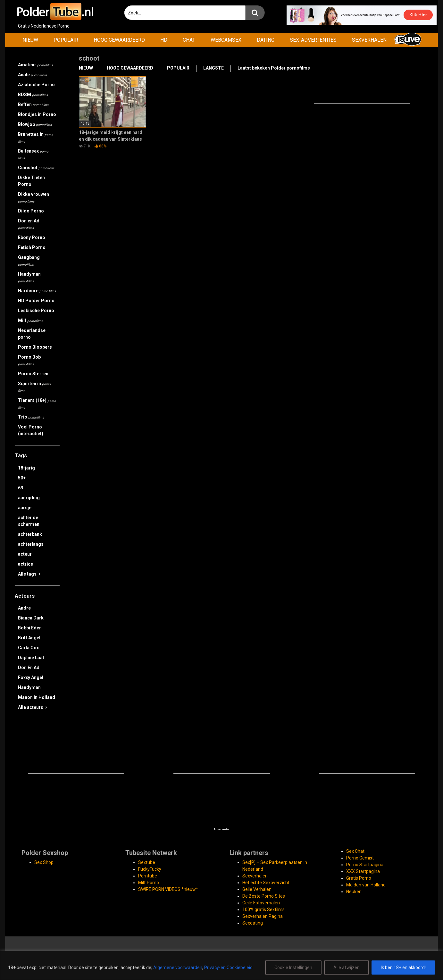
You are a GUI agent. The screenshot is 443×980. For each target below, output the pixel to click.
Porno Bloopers (35, 347)
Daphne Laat (31, 658)
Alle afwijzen (347, 968)
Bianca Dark (31, 618)
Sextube (147, 862)
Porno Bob (29, 360)
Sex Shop (44, 862)
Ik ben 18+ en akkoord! (403, 968)
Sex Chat (355, 851)
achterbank (30, 534)
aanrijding (29, 498)
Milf (30, 320)
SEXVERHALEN (369, 40)
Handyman (29, 277)
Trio (31, 417)
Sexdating (253, 923)
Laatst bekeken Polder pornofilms (274, 68)
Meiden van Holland (366, 885)
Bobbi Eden (30, 628)
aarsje (25, 508)
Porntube (148, 876)
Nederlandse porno (32, 334)
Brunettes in (36, 137)
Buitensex (33, 154)
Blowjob (35, 124)
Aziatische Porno (36, 85)
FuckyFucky (150, 869)
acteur (25, 554)
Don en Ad (29, 224)
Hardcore (37, 291)
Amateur (35, 65)
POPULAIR (66, 40)
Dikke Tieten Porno (31, 181)
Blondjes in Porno (37, 114)
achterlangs (31, 544)
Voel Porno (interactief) (31, 430)
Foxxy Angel (31, 677)
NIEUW (30, 40)
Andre (24, 608)
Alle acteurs (33, 707)
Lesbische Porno (36, 311)
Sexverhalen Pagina (263, 916)
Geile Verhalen (257, 889)
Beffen (33, 104)
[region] (221, 965)
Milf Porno (149, 883)
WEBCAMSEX (226, 40)
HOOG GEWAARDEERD (119, 40)
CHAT (189, 40)
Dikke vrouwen (33, 197)
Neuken (354, 892)
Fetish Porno (32, 247)
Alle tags (29, 574)
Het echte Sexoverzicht (266, 883)
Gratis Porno (359, 878)
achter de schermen (29, 521)
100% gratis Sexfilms (263, 909)
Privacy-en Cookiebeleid (228, 968)
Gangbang (29, 261)
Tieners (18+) (37, 403)
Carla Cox (28, 648)
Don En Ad (29, 668)
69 (21, 488)
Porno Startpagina (365, 865)
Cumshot (36, 168)
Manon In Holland (37, 697)
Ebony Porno (32, 237)
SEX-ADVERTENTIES (313, 40)
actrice (25, 564)
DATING (266, 40)
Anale (33, 75)
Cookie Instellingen (293, 968)
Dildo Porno (31, 211)
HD (164, 40)
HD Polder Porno (36, 301)
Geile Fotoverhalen (261, 903)
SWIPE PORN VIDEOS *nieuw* (168, 889)
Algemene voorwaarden (178, 968)
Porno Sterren (33, 374)
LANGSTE (213, 68)
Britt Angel (29, 638)
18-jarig (26, 468)
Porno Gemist (360, 858)
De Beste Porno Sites (264, 896)
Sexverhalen (255, 876)
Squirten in (34, 387)
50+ (22, 478)
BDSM (33, 95)
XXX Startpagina (363, 871)
